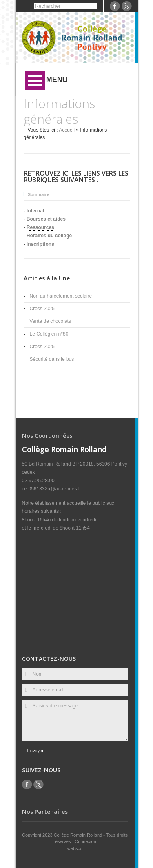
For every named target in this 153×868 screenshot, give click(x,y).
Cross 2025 (42, 309)
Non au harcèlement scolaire (61, 296)
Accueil (67, 130)
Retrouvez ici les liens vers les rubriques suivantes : (76, 177)
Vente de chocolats (50, 321)
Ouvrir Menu (35, 81)
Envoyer (35, 751)
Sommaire (39, 194)
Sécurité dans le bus (52, 359)
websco (75, 848)
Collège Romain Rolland (79, 835)
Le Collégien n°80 (49, 334)
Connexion (85, 841)
